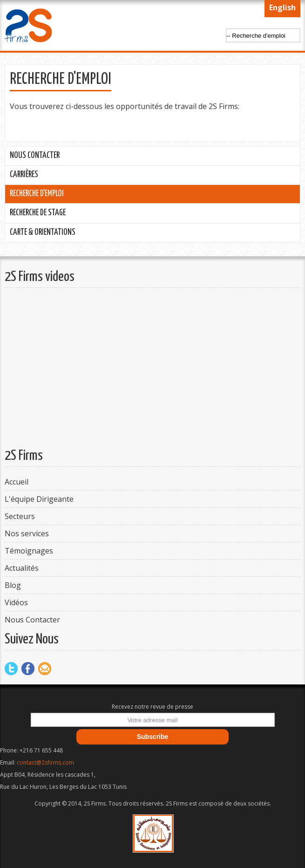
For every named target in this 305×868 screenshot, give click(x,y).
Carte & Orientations (43, 232)
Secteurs (20, 516)
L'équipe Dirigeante (39, 499)
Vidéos (16, 602)
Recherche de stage (38, 213)
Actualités (22, 568)
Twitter (11, 669)
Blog (13, 585)
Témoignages (29, 551)
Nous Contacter (35, 156)
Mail (45, 669)
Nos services (27, 533)
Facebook (28, 669)
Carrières (24, 175)
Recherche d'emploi (37, 194)
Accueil (17, 482)
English (282, 7)
